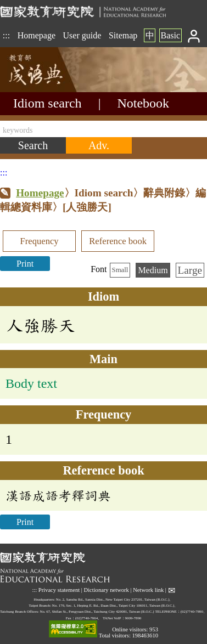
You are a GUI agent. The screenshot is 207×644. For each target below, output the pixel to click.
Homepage (37, 35)
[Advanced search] (99, 145)
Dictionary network (107, 590)
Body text (31, 383)
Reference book (118, 241)
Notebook (143, 103)
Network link (148, 590)
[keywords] (104, 129)
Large (190, 270)
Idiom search (47, 103)
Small (120, 270)
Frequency (39, 241)
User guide (82, 35)
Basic (170, 35)
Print (25, 264)
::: (6, 35)
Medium (153, 270)
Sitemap (123, 35)
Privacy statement (59, 590)
